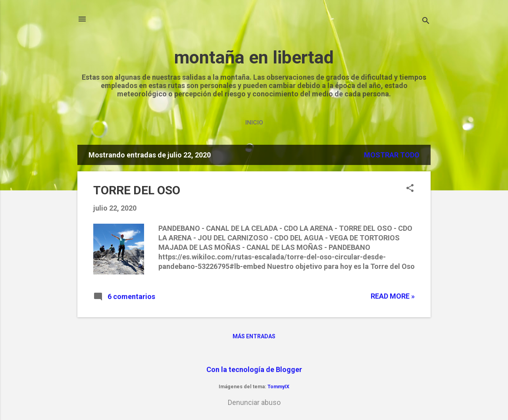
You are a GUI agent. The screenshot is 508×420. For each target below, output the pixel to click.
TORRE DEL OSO (137, 190)
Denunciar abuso (254, 402)
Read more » (393, 296)
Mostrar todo (392, 155)
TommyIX (278, 386)
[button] (410, 189)
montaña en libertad (254, 57)
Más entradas (254, 336)
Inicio (254, 123)
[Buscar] (426, 22)
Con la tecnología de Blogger (254, 369)
